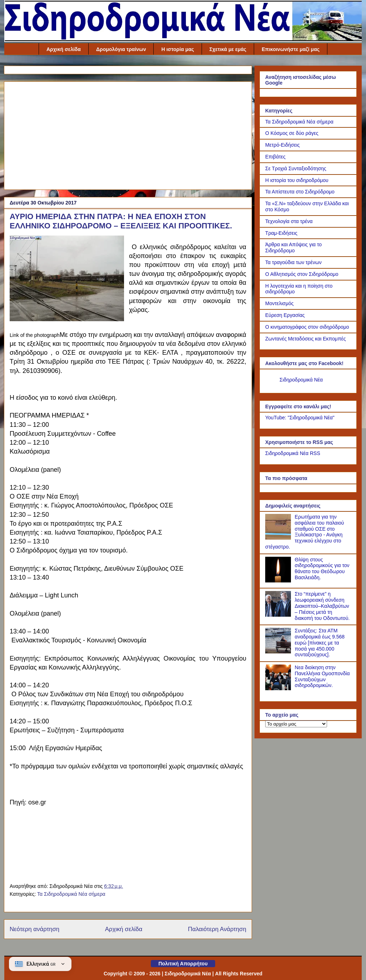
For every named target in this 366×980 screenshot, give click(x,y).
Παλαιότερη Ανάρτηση (217, 929)
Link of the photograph (35, 335)
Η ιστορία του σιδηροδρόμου (297, 180)
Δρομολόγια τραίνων (121, 49)
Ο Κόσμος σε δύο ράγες (292, 133)
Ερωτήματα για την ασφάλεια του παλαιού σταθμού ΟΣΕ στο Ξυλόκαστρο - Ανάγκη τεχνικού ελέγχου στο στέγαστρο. (305, 532)
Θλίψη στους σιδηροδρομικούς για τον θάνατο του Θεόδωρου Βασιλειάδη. (322, 569)
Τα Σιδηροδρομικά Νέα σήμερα (71, 894)
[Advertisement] (128, 134)
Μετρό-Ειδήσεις (283, 145)
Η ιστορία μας (177, 49)
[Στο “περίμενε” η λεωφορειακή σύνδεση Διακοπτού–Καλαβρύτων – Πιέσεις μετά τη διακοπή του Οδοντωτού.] (279, 615)
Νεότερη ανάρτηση (34, 929)
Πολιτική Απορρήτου (183, 964)
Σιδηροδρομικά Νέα (301, 380)
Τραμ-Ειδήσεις (281, 233)
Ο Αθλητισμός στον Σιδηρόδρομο (302, 274)
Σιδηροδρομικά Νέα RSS (293, 453)
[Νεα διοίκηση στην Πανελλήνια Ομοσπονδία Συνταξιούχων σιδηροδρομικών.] (279, 688)
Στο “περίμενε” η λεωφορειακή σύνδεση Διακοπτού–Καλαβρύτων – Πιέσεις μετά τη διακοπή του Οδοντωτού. (322, 606)
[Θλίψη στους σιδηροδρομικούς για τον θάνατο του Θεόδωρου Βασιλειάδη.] (279, 581)
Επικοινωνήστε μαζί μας (291, 49)
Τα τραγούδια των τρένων (293, 262)
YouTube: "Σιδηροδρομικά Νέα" (300, 418)
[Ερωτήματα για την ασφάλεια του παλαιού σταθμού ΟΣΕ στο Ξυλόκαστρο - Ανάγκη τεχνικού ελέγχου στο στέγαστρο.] (279, 538)
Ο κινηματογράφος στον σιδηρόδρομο (307, 327)
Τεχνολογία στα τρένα (289, 221)
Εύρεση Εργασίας (285, 315)
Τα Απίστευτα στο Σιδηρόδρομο (300, 192)
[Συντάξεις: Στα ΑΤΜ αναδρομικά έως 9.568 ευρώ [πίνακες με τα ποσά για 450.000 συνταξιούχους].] (279, 652)
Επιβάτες (275, 157)
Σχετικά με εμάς (228, 49)
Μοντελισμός (280, 303)
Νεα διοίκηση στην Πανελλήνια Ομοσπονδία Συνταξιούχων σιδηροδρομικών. (322, 676)
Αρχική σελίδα (64, 49)
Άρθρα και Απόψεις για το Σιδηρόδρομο (293, 247)
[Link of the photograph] (67, 279)
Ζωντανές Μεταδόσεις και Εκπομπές (306, 339)
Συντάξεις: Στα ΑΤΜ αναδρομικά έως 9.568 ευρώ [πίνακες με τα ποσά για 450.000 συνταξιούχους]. (320, 643)
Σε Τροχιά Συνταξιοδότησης (296, 168)
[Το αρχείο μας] (296, 724)
